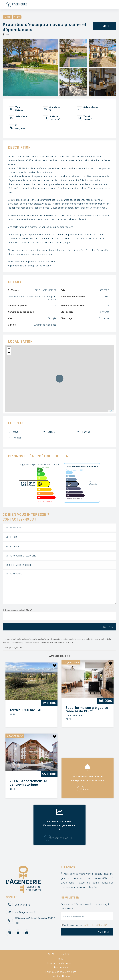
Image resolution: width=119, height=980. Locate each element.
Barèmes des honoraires (61, 963)
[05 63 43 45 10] (9, 905)
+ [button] (9, 349)
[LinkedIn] (9, 933)
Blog (61, 958)
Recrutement (61, 967)
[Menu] (112, 5)
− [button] (9, 353)
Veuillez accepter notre (84, 925)
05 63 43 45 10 (23, 905)
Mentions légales (61, 976)
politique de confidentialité (95, 925)
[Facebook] (18, 933)
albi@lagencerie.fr (26, 912)
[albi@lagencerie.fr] (9, 912)
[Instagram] (27, 933)
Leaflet (111, 411)
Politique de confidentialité (61, 972)
